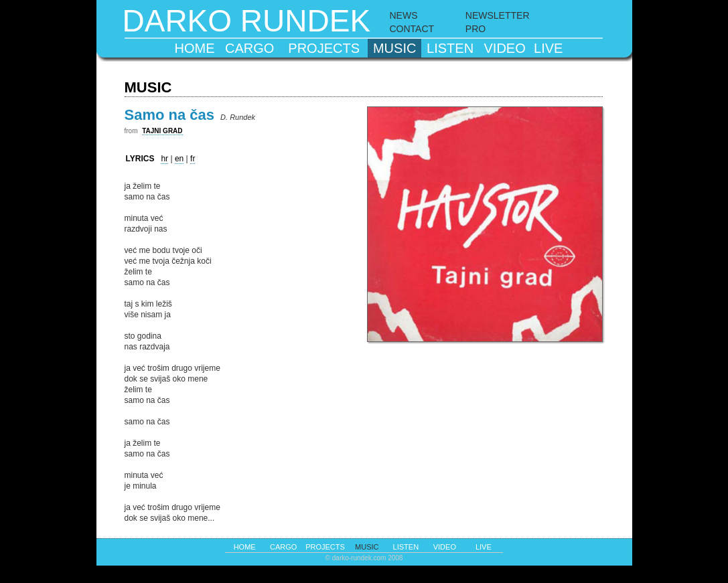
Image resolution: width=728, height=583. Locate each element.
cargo (249, 48)
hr (164, 159)
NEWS (404, 15)
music (394, 48)
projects (324, 48)
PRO (476, 29)
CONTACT (412, 29)
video (505, 48)
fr (193, 159)
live (548, 48)
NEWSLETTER (498, 15)
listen (450, 48)
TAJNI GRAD (162, 131)
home (194, 48)
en (179, 159)
